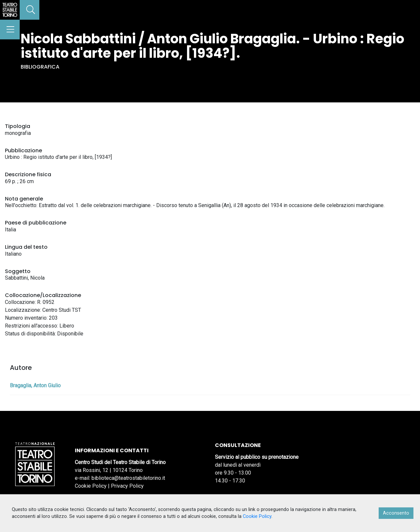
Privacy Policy (127, 486)
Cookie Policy (91, 486)
